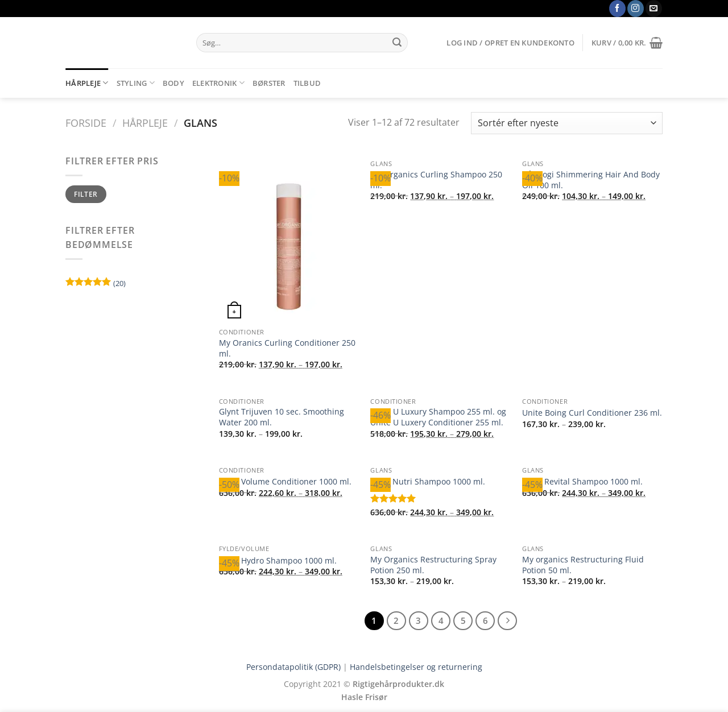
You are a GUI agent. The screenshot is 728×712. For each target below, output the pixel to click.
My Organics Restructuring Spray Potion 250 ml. (433, 565)
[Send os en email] (654, 9)
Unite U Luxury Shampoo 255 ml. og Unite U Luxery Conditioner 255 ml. (438, 417)
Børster (269, 83)
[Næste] (507, 621)
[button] (510, 43)
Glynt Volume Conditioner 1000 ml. (285, 482)
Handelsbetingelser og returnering (416, 667)
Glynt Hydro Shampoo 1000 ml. (278, 561)
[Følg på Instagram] (636, 9)
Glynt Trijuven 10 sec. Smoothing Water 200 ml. (282, 417)
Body (173, 83)
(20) (96, 285)
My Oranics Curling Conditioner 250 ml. (287, 348)
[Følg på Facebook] (617, 9)
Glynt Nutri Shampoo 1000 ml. (428, 482)
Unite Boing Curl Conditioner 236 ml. (592, 413)
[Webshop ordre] (567, 123)
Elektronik (218, 83)
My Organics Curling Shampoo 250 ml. (436, 180)
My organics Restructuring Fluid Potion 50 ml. (583, 565)
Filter (86, 194)
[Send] (397, 43)
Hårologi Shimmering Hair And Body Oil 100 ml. (591, 180)
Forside (86, 123)
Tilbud (307, 83)
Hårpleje (87, 83)
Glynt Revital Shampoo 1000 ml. (582, 482)
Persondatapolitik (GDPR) (293, 667)
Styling (136, 83)
